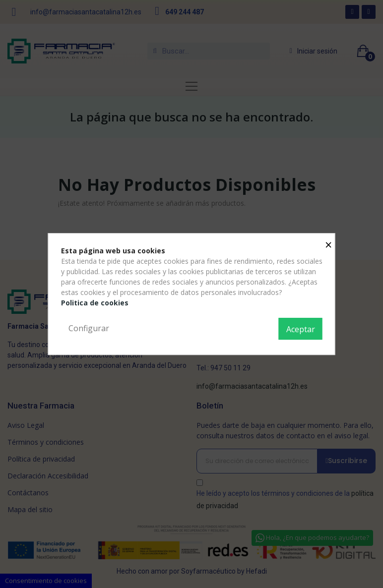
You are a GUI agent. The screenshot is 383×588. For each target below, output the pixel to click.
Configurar (89, 328)
